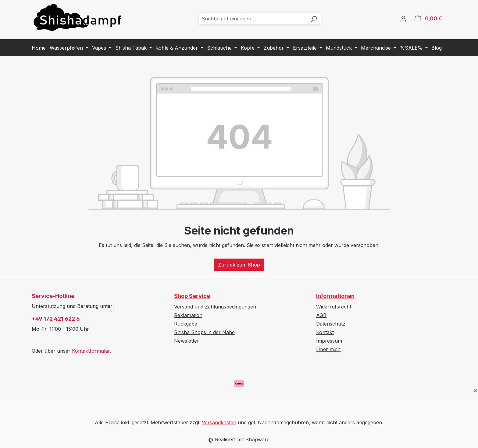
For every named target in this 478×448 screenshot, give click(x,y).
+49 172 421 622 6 (56, 319)
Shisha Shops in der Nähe (204, 332)
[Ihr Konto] (403, 19)
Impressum (329, 341)
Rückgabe (186, 324)
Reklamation (188, 315)
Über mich (328, 349)
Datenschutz (331, 324)
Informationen (335, 296)
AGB (321, 315)
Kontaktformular (91, 351)
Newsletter (187, 341)
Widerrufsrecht (334, 307)
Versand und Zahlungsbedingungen (215, 307)
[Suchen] (314, 19)
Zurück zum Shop (239, 265)
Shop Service (192, 296)
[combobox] (253, 19)
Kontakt (325, 332)
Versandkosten (219, 422)
